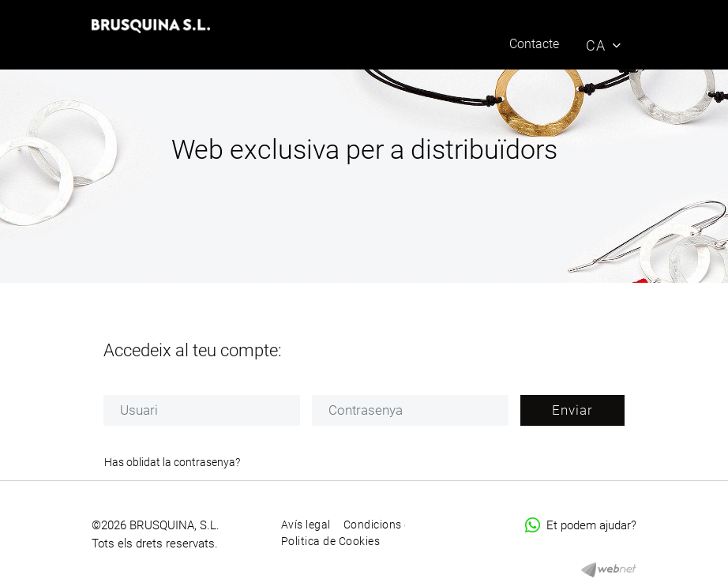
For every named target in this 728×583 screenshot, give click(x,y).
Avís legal (306, 525)
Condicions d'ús (385, 525)
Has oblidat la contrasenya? (172, 462)
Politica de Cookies (331, 541)
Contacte (534, 44)
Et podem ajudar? (581, 525)
